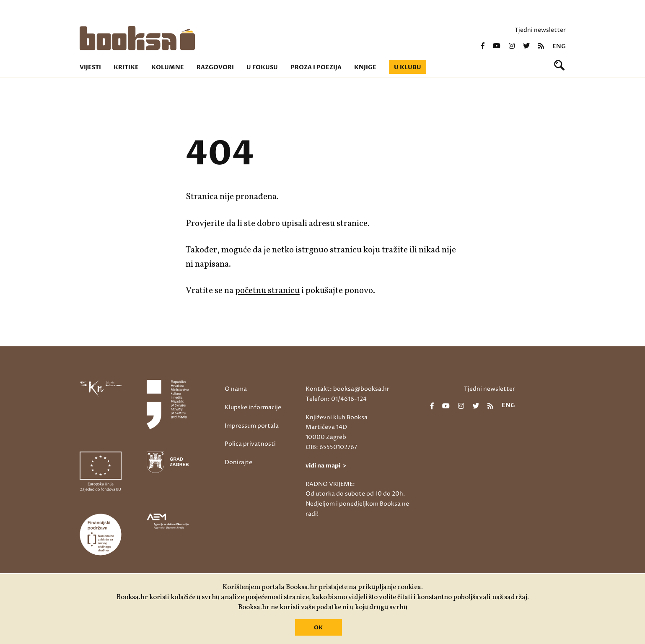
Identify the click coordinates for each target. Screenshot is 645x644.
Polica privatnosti (250, 444)
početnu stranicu (267, 291)
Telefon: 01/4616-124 (336, 399)
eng (559, 47)
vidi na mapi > (326, 466)
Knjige (365, 67)
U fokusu (262, 67)
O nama (236, 389)
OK (318, 628)
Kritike (126, 67)
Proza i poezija (316, 67)
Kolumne (168, 67)
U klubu (408, 67)
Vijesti (90, 67)
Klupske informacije (253, 407)
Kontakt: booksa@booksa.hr (347, 389)
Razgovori (215, 67)
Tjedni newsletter (540, 30)
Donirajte (238, 462)
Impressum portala (252, 426)
